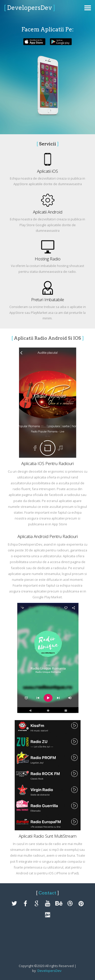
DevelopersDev (30, 8)
